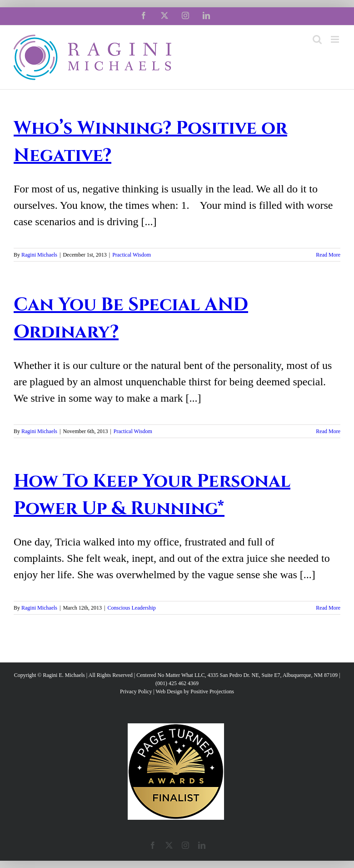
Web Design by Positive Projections (195, 691)
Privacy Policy (136, 691)
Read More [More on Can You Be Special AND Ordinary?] (328, 431)
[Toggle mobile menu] (336, 39)
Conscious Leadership (131, 608)
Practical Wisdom (132, 255)
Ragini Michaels (39, 255)
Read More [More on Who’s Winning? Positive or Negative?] (328, 255)
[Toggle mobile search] (317, 39)
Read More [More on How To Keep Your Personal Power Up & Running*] (328, 608)
